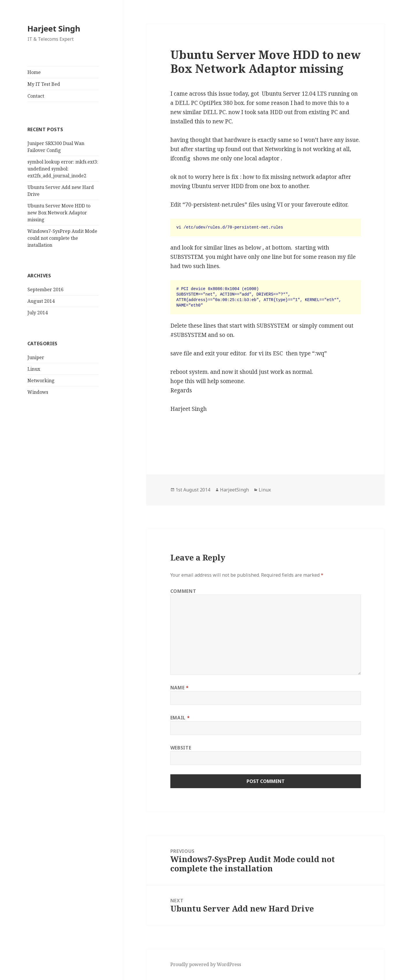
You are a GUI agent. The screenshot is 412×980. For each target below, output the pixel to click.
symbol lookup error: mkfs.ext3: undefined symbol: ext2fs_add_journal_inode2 (63, 169)
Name (180, 688)
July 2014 (38, 313)
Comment (183, 591)
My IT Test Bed (44, 84)
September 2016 (45, 289)
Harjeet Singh (54, 28)
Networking (41, 381)
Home (34, 72)
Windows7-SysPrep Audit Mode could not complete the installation (62, 238)
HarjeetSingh (234, 490)
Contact (36, 96)
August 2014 (41, 301)
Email (180, 718)
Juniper (36, 357)
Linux (34, 369)
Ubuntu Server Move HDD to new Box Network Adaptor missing (59, 213)
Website (181, 748)
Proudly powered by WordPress (206, 964)
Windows (38, 392)
